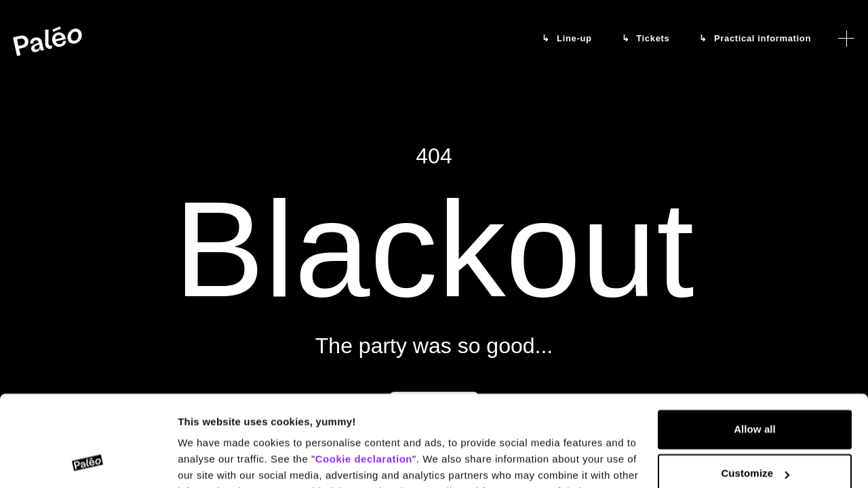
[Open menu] (846, 39)
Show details (209, 461)
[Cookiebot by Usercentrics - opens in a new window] (88, 462)
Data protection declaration (339, 424)
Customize (755, 389)
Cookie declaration (364, 375)
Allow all (755, 345)
